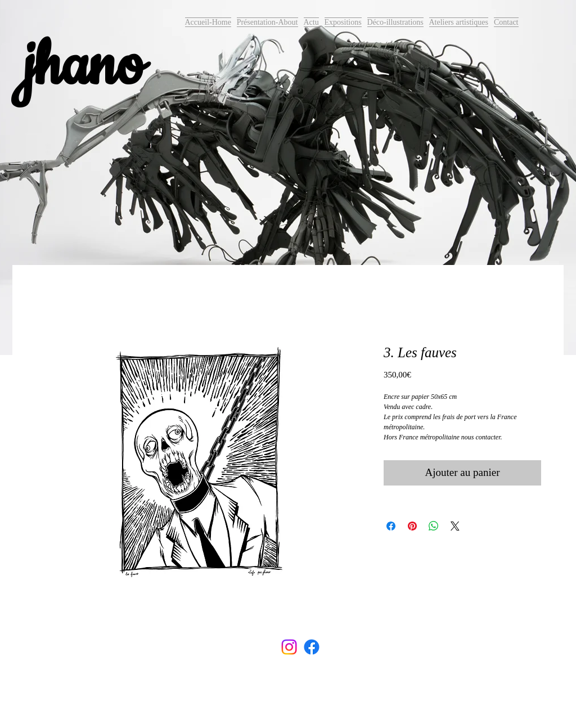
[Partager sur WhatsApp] (434, 526)
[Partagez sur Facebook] (391, 526)
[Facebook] (312, 647)
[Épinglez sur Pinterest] (412, 526)
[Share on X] (455, 526)
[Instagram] (289, 647)
